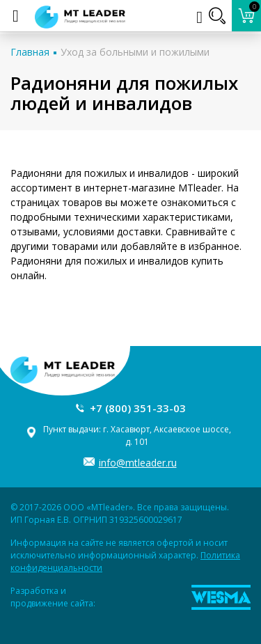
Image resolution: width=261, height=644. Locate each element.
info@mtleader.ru (138, 463)
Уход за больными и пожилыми (135, 52)
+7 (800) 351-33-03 (138, 408)
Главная (30, 52)
